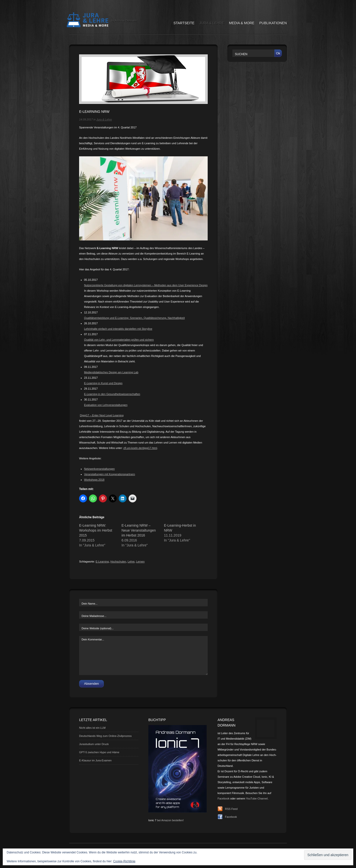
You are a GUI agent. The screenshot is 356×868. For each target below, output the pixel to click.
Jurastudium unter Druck (94, 744)
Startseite (184, 23)
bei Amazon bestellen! (170, 820)
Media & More (242, 23)
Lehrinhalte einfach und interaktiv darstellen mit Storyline (118, 329)
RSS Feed (231, 809)
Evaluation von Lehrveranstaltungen (106, 405)
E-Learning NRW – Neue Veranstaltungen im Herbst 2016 (139, 530)
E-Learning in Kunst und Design (103, 383)
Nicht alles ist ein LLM (92, 728)
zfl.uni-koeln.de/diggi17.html (140, 448)
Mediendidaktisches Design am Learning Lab (111, 372)
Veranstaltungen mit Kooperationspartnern (110, 474)
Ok (278, 53)
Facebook (223, 798)
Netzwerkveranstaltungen (99, 469)
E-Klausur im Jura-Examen (95, 760)
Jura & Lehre (212, 23)
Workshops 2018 (94, 480)
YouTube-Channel (257, 798)
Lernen (140, 562)
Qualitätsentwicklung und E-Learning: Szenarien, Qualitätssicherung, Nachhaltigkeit (134, 318)
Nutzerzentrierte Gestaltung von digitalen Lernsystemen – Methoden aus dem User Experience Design (146, 285)
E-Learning (102, 562)
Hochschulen (118, 562)
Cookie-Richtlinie (124, 861)
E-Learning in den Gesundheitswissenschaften (112, 394)
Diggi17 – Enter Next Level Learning (102, 415)
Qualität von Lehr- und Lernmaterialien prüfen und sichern (119, 340)
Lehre (131, 562)
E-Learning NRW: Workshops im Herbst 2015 (96, 530)
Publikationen (273, 23)
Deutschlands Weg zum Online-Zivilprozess (105, 736)
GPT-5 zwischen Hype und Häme (99, 752)
